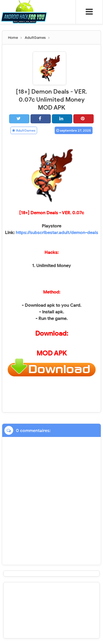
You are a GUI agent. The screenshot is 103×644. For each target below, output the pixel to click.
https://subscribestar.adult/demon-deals (57, 233)
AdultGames (24, 130)
